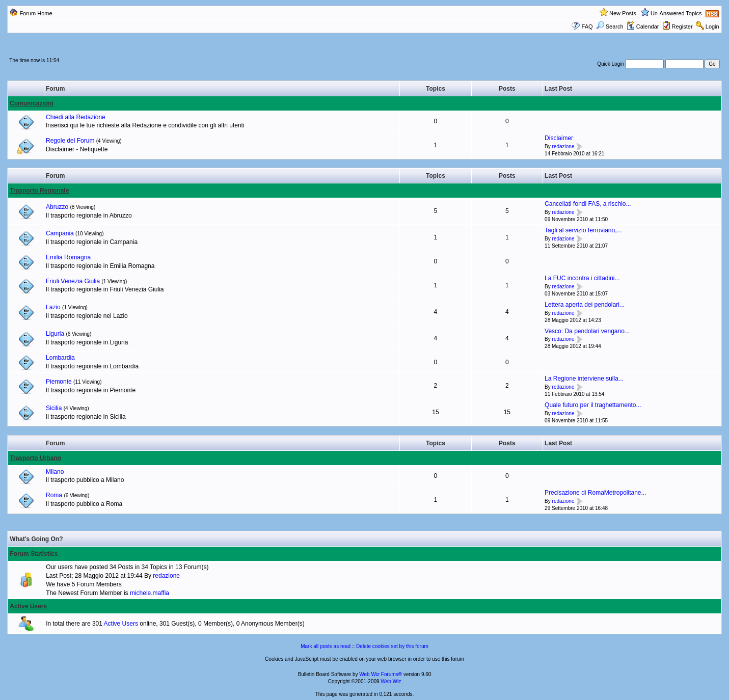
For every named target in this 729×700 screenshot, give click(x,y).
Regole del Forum (70, 141)
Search (610, 26)
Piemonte (59, 382)
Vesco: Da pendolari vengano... (587, 331)
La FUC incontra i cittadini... (582, 278)
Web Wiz (391, 681)
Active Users (28, 606)
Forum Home (36, 13)
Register (682, 26)
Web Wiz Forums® (381, 674)
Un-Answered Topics (676, 13)
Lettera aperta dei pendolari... (585, 305)
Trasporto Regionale (39, 191)
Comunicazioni (31, 103)
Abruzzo (57, 207)
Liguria (55, 334)
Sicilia (54, 408)
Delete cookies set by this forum (392, 646)
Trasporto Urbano (35, 458)
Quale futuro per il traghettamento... (593, 405)
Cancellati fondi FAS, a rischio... (588, 204)
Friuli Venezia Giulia (73, 281)
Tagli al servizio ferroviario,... (583, 230)
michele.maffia (150, 593)
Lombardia (60, 358)
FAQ (587, 26)
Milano (55, 472)
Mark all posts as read (326, 646)
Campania (60, 233)
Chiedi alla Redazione (76, 117)
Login (712, 26)
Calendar (643, 26)
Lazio (53, 307)
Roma (54, 495)
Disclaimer (559, 138)
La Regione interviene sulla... (584, 379)
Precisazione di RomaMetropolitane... (595, 493)
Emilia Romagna (68, 257)
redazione (563, 146)
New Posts (623, 13)
